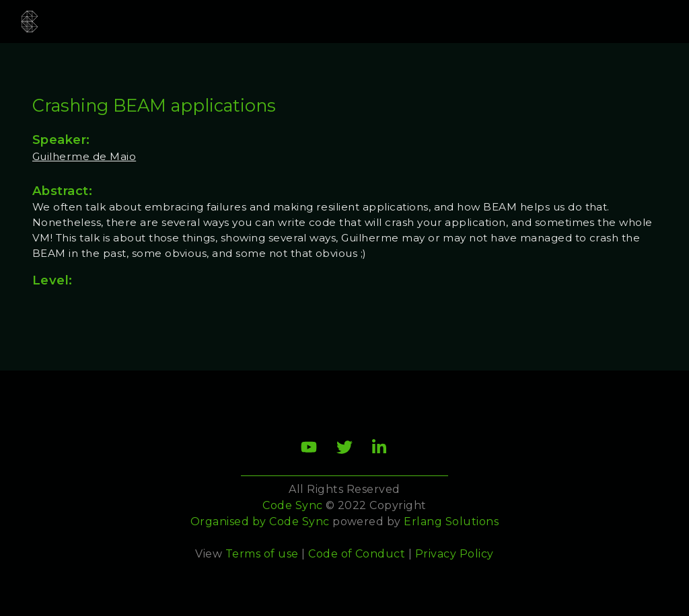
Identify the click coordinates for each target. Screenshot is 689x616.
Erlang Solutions (451, 522)
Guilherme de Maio (84, 156)
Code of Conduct (357, 554)
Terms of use (262, 554)
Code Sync (299, 522)
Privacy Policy (455, 554)
